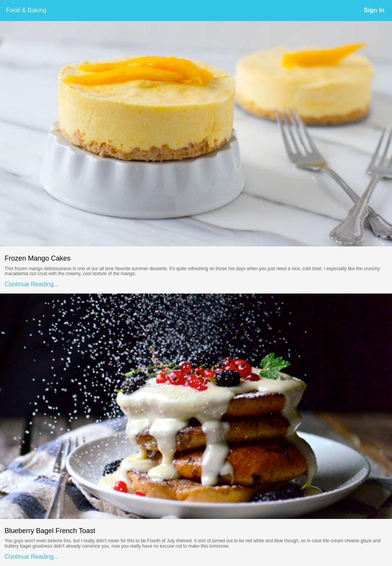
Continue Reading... (32, 284)
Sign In (374, 10)
